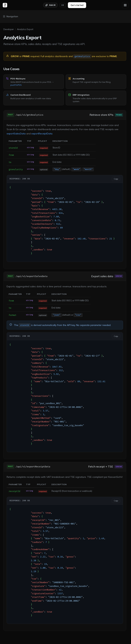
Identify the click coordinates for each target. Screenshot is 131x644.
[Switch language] (63, 5)
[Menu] (125, 5)
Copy (116, 179)
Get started (77, 5)
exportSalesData (16, 134)
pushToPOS (16, 85)
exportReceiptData (42, 134)
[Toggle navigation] (65, 17)
